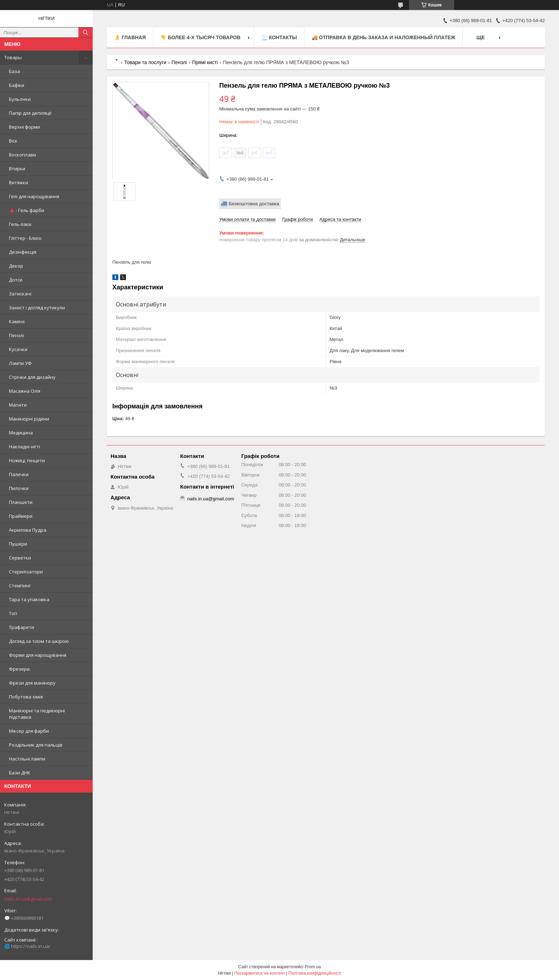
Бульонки (20, 99)
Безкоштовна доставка (254, 204)
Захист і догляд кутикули (37, 308)
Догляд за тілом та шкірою (39, 641)
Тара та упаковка (29, 599)
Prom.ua (313, 967)
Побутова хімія (26, 697)
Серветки (20, 558)
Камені (17, 321)
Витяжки (19, 182)
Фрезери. (20, 669)
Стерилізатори (26, 572)
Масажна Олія (25, 391)
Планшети (21, 502)
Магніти (18, 405)
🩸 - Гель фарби (27, 210)
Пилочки (19, 488)
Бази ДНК (20, 773)
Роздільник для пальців (36, 745)
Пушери (18, 544)
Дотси (16, 280)
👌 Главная (130, 37)
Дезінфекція (23, 252)
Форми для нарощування (38, 655)
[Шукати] (86, 32)
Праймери (21, 516)
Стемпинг (20, 586)
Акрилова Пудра (28, 530)
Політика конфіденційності (315, 973)
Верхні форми (24, 127)
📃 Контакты (279, 37)
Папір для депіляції (30, 113)
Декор (16, 266)
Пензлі (16, 335)
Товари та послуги (145, 62)
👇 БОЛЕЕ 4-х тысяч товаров (200, 37)
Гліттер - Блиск (25, 238)
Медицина (21, 433)
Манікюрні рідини (29, 419)
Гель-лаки (20, 224)
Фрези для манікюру (32, 683)
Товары (13, 57)
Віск (13, 141)
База (14, 71)
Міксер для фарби (29, 731)
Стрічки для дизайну (32, 377)
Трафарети (22, 627)
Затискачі (20, 294)
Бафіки (17, 85)
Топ (13, 613)
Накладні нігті (24, 447)
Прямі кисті (205, 62)
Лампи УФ (20, 363)
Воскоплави (22, 155)
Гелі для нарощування (34, 196)
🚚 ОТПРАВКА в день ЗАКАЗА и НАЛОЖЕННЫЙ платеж (384, 37)
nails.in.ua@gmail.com (28, 899)
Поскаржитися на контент (260, 973)
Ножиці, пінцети (27, 460)
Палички (19, 474)
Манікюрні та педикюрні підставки (37, 714)
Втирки (17, 169)
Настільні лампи (27, 759)
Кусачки (18, 349)
